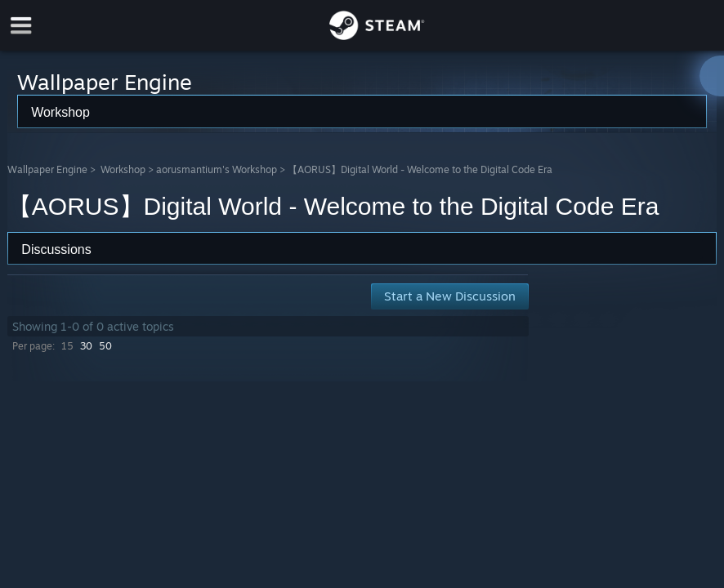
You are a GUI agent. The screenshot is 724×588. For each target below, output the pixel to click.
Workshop (123, 169)
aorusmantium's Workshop (217, 169)
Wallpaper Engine (47, 169)
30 (86, 346)
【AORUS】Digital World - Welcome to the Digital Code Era (420, 169)
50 (105, 346)
